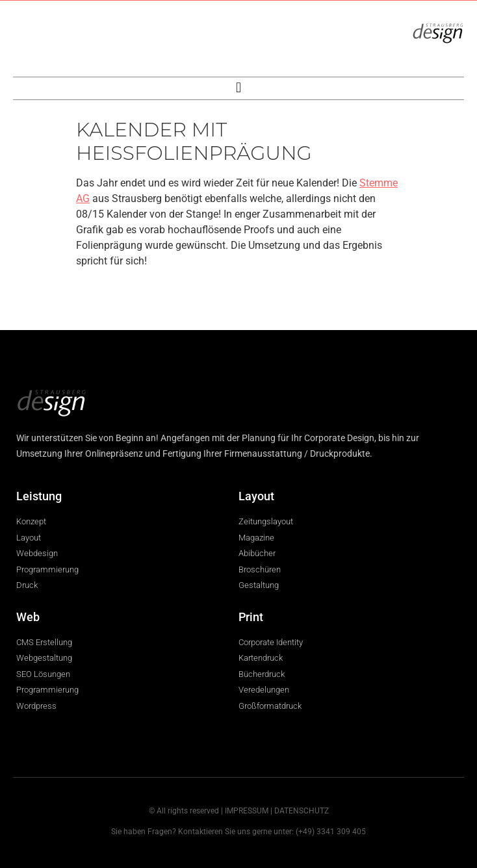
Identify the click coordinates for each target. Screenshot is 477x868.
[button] (238, 88)
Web (28, 617)
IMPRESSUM (247, 811)
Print (251, 617)
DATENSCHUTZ (302, 811)
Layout (256, 496)
